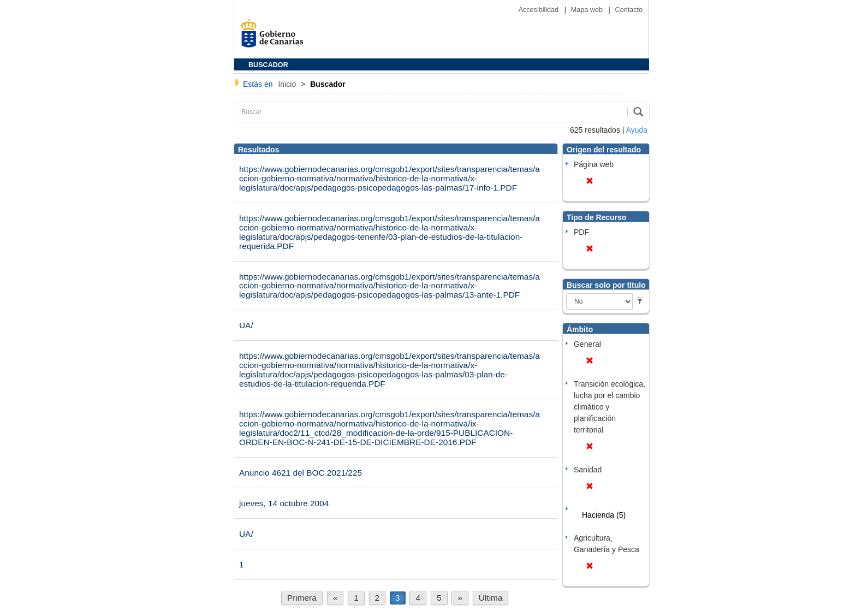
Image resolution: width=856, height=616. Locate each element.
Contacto (629, 10)
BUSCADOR (268, 65)
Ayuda (637, 130)
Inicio (288, 84)
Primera (302, 598)
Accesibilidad (540, 10)
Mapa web (588, 10)
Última (491, 598)
